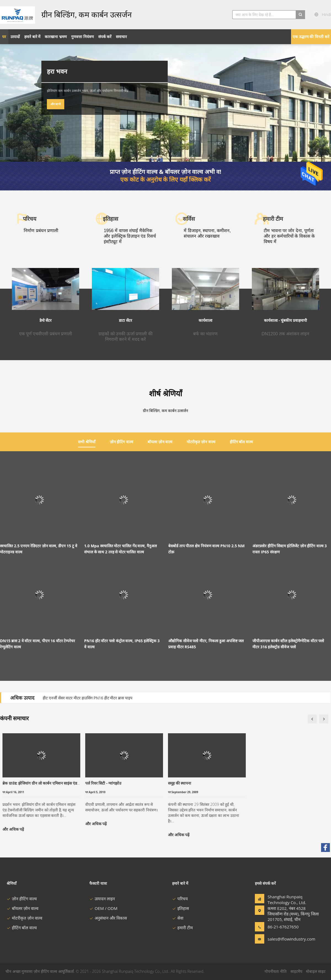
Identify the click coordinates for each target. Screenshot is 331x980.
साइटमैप (296, 971)
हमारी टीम (182, 928)
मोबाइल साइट (316, 971)
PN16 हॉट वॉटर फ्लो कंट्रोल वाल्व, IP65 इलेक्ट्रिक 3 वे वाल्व (122, 644)
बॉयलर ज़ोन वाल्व (22, 908)
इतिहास (181, 908)
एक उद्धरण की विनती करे (311, 37)
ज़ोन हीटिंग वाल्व (22, 899)
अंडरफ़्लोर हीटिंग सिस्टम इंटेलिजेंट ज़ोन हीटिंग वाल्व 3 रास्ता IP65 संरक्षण (289, 549)
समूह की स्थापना (180, 783)
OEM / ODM (103, 908)
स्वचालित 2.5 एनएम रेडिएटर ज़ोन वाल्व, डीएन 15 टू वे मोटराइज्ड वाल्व (39, 549)
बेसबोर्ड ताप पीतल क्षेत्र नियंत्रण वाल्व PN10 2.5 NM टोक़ (206, 549)
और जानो (56, 104)
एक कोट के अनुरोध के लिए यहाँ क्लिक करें (165, 179)
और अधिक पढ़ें (13, 829)
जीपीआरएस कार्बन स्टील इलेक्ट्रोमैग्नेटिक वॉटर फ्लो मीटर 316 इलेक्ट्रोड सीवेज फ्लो (288, 644)
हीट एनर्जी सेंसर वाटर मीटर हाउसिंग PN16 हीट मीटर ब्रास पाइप (87, 698)
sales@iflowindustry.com (285, 939)
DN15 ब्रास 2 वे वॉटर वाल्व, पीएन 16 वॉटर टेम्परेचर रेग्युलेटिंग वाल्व (38, 644)
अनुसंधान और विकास (108, 918)
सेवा (178, 918)
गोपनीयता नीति (276, 971)
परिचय (180, 899)
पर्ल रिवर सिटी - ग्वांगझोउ (103, 783)
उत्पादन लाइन (102, 899)
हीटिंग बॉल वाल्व (22, 928)
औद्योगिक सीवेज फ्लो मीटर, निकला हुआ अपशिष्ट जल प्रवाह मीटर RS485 (206, 644)
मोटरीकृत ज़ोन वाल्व (24, 918)
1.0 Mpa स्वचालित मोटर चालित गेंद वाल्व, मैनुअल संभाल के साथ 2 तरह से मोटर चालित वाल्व (120, 549)
